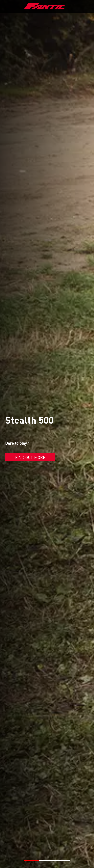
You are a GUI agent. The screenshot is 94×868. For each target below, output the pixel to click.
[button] (31, 858)
